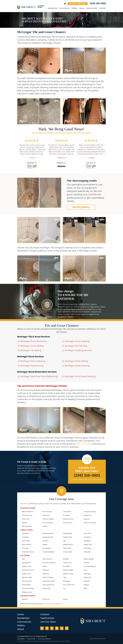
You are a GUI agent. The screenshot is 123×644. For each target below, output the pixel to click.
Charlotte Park (27, 515)
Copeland (25, 537)
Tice (64, 588)
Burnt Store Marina (49, 563)
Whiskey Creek (27, 592)
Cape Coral (67, 563)
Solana (45, 526)
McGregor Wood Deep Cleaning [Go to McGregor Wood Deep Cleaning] (80, 376)
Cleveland (46, 515)
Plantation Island (28, 552)
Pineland (87, 581)
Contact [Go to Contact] (102, 8)
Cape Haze (67, 512)
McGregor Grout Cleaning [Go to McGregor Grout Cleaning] (77, 341)
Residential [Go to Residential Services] (53, 8)
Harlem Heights (68, 570)
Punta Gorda (68, 523)
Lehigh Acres (26, 574)
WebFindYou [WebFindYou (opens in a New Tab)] (102, 639)
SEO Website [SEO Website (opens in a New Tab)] (93, 639)
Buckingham (26, 563)
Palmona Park (27, 581)
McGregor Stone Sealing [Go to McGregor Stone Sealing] (76, 361)
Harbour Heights (48, 519)
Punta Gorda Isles (90, 523)
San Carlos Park (69, 585)
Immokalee (26, 541)
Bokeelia (66, 559)
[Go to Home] (31, 7)
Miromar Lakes (27, 577)
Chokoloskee (68, 533)
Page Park (87, 577)
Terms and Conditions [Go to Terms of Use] (44, 639)
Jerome (45, 541)
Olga (65, 577)
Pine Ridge (87, 548)
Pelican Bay (67, 548)
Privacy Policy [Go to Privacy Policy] (31, 639)
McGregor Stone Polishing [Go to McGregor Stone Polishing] (77, 366)
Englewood (88, 515)
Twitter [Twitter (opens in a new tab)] (52, 628)
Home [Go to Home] (20, 614)
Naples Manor (68, 544)
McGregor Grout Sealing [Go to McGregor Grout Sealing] (32, 346)
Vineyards (87, 552)
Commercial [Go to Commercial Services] (64, 8)
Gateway (46, 570)
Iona (85, 570)
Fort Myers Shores (28, 570)
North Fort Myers (48, 577)
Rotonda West (27, 526)
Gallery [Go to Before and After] (75, 8)
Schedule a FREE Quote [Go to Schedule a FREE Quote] (78, 4)
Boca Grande (47, 512)
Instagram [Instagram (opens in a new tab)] (42, 628)
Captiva (87, 563)
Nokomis (25, 599)
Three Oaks (46, 588)
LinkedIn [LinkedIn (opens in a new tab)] (62, 628)
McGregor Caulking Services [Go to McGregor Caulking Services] (78, 350)
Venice (65, 599)
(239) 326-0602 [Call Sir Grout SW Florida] (98, 3)
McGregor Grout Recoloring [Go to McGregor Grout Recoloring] (34, 341)
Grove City (26, 519)
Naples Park (88, 544)
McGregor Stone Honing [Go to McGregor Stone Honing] (32, 366)
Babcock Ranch (27, 512)
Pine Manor (67, 581)
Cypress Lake (27, 566)
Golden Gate (68, 537)
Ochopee (25, 548)
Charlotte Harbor (90, 512)
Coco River (87, 533)
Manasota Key (68, 519)
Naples (45, 544)
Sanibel (86, 585)
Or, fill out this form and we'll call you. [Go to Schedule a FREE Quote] (87, 480)
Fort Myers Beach (90, 566)
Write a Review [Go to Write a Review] (65, 3)
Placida (25, 523)
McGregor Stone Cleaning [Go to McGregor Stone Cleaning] (33, 361)
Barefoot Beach (48, 533)
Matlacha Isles (68, 574)
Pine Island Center (49, 581)
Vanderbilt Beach (49, 552)
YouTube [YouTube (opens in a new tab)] (57, 628)
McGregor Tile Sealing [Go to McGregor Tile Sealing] (31, 350)
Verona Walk (68, 552)
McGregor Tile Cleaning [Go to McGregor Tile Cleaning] (76, 346)
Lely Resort (87, 541)
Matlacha (46, 574)
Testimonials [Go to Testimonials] (92, 8)
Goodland (87, 537)
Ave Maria (25, 533)
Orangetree (47, 548)
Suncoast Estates (28, 588)
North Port (46, 599)
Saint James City (48, 585)
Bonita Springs (89, 559)
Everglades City (48, 537)
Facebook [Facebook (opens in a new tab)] (47, 628)
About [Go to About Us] (82, 8)
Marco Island (26, 544)
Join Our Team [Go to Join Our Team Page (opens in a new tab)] (48, 622)
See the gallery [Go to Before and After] (81, 207)
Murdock (87, 519)
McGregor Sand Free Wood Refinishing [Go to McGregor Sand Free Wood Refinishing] (39, 376)
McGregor (87, 574)
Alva (23, 559)
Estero (45, 566)
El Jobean (66, 515)
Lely (64, 541)
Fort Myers (67, 566)
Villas (85, 588)
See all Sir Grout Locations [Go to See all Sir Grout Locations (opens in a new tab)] (52, 604)
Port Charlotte (48, 523)
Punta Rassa (26, 585)
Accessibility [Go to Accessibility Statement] (21, 639)
